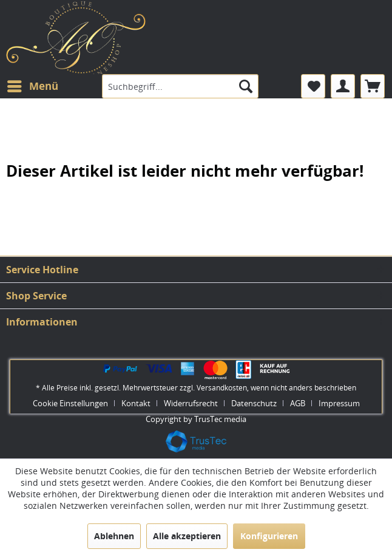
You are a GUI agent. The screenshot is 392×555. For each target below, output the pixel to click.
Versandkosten (222, 388)
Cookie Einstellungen (70, 403)
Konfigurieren (269, 536)
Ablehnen (114, 536)
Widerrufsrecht (191, 403)
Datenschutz (254, 403)
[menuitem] (32, 86)
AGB (298, 403)
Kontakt (136, 403)
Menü (33, 85)
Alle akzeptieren (187, 536)
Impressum (339, 403)
